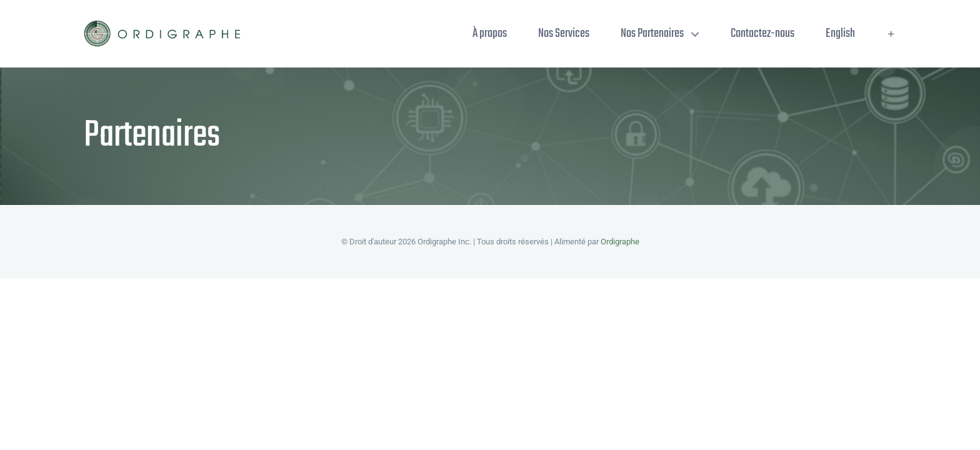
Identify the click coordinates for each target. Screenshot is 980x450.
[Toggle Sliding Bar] (891, 34)
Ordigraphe (620, 242)
